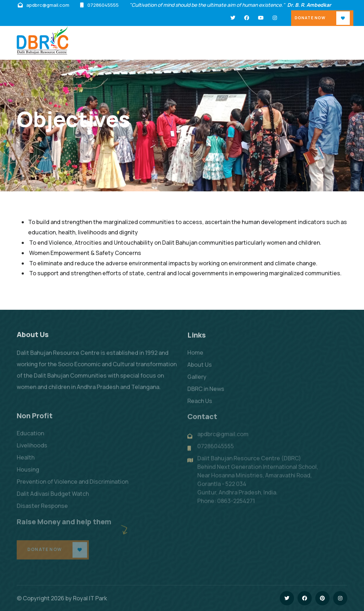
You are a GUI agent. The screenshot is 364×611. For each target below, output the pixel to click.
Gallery (197, 382)
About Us (200, 370)
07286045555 (103, 5)
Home (195, 357)
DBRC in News (206, 394)
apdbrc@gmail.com (48, 5)
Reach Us (200, 406)
